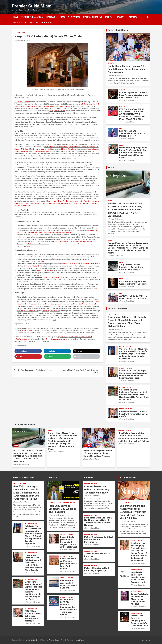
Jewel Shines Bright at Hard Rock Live (97, 555)
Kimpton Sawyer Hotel (43, 149)
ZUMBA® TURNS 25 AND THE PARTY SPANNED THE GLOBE (133, 297)
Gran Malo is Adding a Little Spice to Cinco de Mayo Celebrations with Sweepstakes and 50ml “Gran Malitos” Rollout (133, 437)
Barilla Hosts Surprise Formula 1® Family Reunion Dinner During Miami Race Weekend (127, 69)
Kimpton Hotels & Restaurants (32, 106)
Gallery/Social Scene (118, 30)
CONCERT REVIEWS (91, 484)
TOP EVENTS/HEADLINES (31, 17)
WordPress (80, 640)
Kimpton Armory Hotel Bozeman (48, 203)
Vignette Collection (50, 106)
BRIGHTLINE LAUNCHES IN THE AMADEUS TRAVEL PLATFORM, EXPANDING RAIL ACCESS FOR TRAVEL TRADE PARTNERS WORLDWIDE (125, 210)
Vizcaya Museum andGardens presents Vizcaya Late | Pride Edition (68, 564)
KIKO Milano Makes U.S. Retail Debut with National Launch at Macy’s (133, 414)
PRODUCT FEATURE (114, 314)
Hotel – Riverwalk (83, 304)
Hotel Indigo (65, 106)
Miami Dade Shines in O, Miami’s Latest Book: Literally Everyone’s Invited (140, 577)
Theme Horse (54, 640)
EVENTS (108, 17)
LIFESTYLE (51, 17)
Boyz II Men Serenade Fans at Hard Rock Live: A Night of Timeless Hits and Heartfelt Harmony (98, 521)
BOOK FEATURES (128, 477)
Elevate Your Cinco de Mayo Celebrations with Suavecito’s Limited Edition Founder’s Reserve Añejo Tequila (133, 374)
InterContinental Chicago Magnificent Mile (84, 147)
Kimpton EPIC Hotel (21, 149)
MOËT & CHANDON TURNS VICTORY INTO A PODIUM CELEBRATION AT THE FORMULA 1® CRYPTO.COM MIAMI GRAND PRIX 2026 (132, 114)
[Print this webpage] (87, 357)
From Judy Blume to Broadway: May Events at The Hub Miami (62, 509)
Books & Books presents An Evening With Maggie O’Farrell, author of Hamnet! (69, 542)
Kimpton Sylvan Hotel (91, 264)
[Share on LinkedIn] (57, 351)
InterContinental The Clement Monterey (37, 233)
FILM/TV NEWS (74, 17)
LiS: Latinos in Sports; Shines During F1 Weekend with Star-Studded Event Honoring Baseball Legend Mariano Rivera (133, 153)
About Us (34, 23)
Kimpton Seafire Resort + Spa (83, 201)
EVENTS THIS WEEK (55, 503)
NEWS (62, 17)
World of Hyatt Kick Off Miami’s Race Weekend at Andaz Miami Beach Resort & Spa (134, 95)
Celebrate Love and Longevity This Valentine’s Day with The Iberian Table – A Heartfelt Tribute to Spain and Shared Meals (139, 552)
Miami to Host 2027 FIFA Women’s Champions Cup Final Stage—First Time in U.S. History (68, 607)
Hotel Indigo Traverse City (51, 311)
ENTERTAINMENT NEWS (93, 17)
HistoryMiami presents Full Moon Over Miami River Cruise (68, 584)
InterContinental (64, 233)
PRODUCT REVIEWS (118, 309)
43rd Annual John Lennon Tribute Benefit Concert (35, 370)
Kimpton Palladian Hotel (34, 266)
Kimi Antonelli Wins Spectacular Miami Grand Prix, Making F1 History (134, 133)
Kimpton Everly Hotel (69, 149)
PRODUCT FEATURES (24, 477)
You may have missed (24, 425)
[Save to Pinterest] (28, 357)
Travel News (20, 32)
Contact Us (46, 23)
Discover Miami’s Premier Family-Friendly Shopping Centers (80, 371)
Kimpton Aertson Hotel (45, 270)
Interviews (132, 17)
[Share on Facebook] (28, 351)
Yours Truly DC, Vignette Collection (73, 203)
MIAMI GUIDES (19, 23)
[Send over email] (57, 357)
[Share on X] (87, 351)
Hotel (41, 151)
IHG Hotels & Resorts (22, 102)
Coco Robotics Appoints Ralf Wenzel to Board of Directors (133, 283)
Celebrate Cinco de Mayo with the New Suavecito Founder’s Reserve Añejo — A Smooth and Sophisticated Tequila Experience (133, 354)
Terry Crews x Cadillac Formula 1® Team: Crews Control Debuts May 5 (131, 267)
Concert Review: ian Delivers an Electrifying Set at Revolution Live (97, 489)
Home (16, 17)
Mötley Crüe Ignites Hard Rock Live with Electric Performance (99, 539)
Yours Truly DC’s (28, 331)
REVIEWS (89, 477)
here (28, 246)
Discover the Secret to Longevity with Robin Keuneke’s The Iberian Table (139, 621)
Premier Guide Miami (32, 6)
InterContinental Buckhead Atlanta (56, 147)
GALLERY (120, 17)
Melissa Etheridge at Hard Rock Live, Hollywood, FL (96, 569)
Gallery (111, 63)
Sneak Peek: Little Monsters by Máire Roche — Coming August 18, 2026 (140, 599)
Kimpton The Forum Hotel (54, 277)
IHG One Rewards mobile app (55, 339)
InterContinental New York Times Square (68, 242)
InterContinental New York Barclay (59, 201)
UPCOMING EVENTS (68, 503)
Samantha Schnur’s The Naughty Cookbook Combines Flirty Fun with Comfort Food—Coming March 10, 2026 (133, 512)
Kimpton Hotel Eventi (70, 264)
